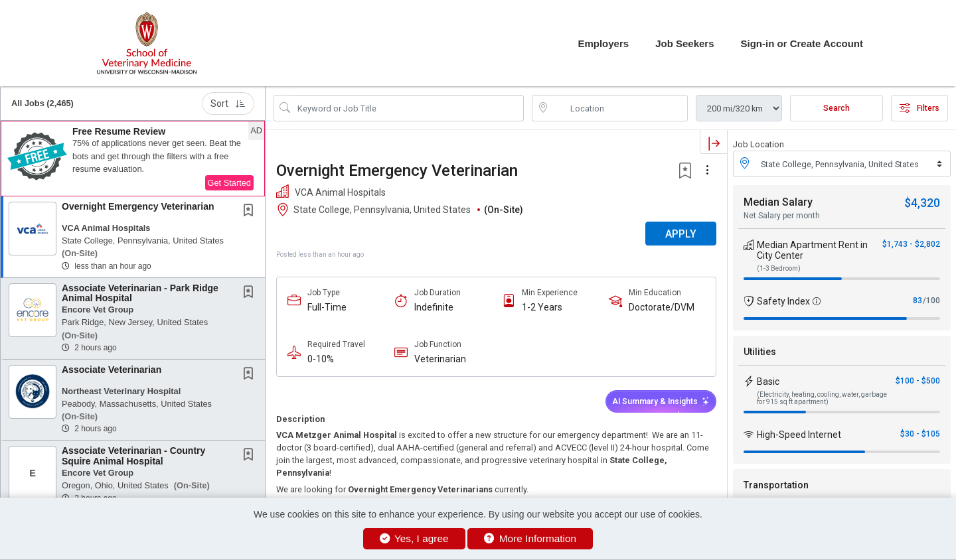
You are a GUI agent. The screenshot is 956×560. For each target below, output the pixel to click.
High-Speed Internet (799, 435)
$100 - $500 (918, 381)
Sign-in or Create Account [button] (802, 43)
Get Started (229, 183)
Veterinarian (440, 359)
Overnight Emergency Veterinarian (138, 206)
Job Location (758, 144)
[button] (133, 159)
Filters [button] (919, 108)
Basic (768, 382)
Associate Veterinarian (112, 370)
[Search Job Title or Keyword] (408, 108)
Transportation (776, 485)
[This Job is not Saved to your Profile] (251, 212)
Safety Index (783, 301)
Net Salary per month (782, 216)
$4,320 (922, 203)
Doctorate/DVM (662, 307)
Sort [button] (228, 104)
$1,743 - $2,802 (911, 244)
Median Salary (778, 202)
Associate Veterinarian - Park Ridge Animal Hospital (140, 293)
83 (917, 301)
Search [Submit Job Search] (836, 108)
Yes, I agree (414, 538)
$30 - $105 (920, 434)
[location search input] (619, 108)
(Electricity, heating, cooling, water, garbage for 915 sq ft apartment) (822, 398)
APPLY (681, 234)
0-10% (321, 359)
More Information (530, 538)
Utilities (760, 352)
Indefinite (434, 307)
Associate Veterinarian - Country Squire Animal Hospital (133, 455)
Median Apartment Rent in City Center (812, 250)
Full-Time (327, 307)
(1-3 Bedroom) (779, 268)
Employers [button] (603, 43)
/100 (931, 301)
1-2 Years (542, 307)
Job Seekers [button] (684, 43)
